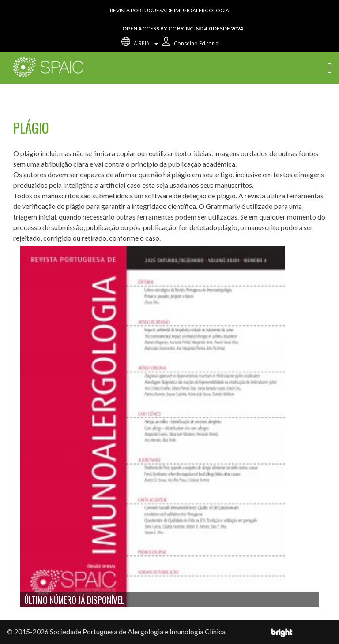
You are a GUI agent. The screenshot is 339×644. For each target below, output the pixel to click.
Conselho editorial (190, 43)
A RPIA (139, 43)
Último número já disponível (74, 600)
